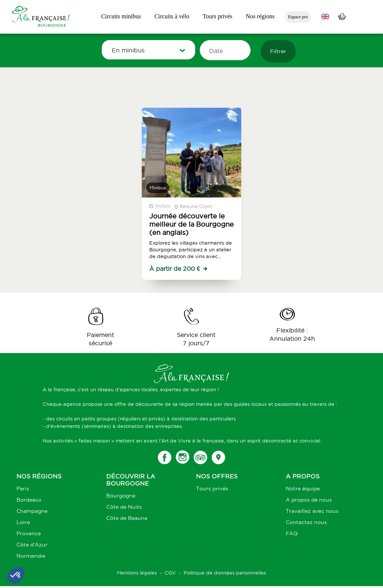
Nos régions (260, 16)
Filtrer (278, 51)
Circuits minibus (121, 16)
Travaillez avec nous (312, 511)
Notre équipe (303, 489)
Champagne (32, 511)
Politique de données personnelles (225, 573)
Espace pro (298, 17)
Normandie (31, 556)
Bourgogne (121, 496)
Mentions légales (137, 573)
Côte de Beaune (127, 518)
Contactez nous (306, 522)
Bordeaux (29, 500)
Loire (23, 522)
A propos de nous (309, 500)
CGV (170, 573)
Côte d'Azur (32, 545)
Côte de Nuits (124, 507)
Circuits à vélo (172, 16)
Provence (29, 533)
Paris (23, 489)
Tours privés (217, 16)
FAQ (292, 533)
